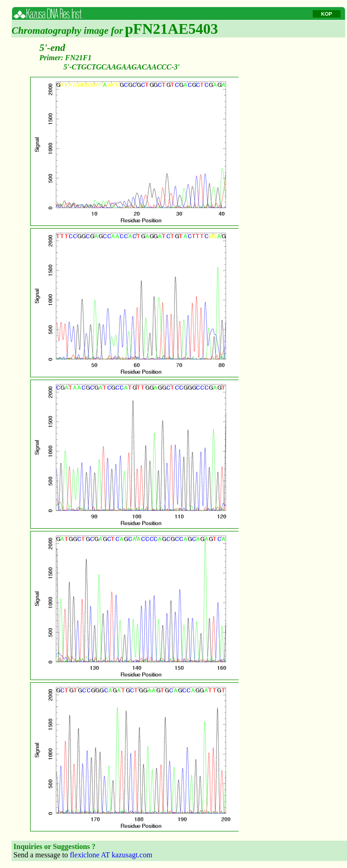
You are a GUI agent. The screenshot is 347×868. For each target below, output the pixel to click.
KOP (327, 14)
